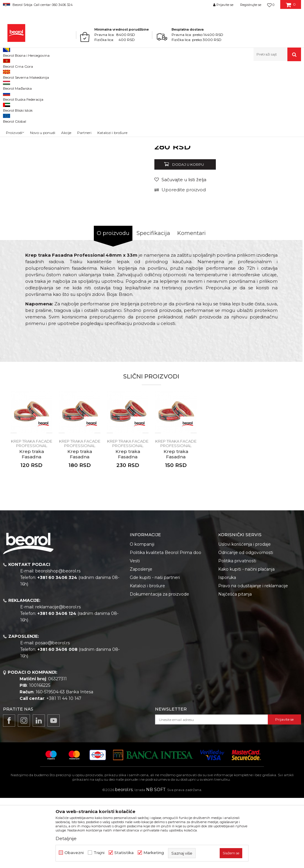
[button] (277, 54)
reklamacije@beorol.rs (58, 677)
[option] (22, 118)
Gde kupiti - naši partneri (155, 648)
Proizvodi (26, 74)
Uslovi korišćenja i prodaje (244, 614)
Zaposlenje (141, 639)
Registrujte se (251, 5)
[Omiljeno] (271, 5)
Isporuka (227, 648)
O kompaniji (142, 614)
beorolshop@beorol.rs (58, 641)
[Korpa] (291, 7)
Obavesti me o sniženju (277, 210)
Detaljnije (66, 838)
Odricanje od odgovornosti (246, 623)
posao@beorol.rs (53, 713)
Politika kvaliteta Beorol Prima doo (166, 623)
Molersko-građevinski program (65, 74)
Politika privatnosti (237, 631)
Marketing (154, 853)
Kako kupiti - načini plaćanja (246, 639)
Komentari (191, 303)
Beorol (8, 74)
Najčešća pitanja (235, 664)
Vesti (135, 631)
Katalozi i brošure (147, 656)
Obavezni (74, 853)
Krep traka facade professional (135, 74)
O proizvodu (113, 303)
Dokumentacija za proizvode (159, 664)
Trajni (99, 853)
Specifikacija (153, 303)
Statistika (124, 853)
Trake (101, 74)
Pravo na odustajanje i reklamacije (253, 656)
